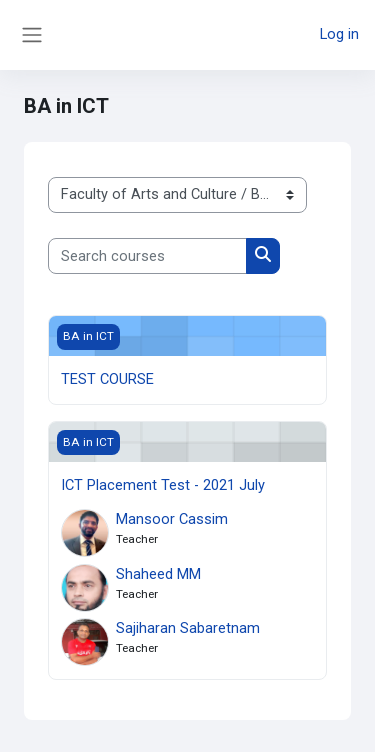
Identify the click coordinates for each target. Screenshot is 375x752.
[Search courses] (147, 256)
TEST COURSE (107, 379)
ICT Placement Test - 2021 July (163, 485)
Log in (339, 34)
